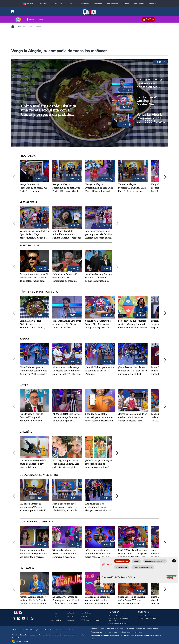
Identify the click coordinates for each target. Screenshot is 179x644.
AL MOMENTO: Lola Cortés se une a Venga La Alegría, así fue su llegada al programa (66, 417)
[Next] (165, 177)
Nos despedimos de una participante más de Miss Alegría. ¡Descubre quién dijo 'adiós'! (99, 235)
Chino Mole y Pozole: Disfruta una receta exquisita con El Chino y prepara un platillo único (49, 110)
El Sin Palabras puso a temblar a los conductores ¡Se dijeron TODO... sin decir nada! (34, 371)
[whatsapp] (32, 619)
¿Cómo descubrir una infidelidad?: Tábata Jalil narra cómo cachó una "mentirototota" (98, 554)
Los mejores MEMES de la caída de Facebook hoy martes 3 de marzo (33, 464)
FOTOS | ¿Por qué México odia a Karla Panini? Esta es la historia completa (66, 464)
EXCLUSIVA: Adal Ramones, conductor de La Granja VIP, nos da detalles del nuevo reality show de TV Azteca (133, 554)
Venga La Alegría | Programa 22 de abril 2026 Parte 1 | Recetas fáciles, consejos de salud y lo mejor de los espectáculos (132, 188)
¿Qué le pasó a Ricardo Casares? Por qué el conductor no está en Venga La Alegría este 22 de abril (34, 417)
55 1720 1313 (143, 618)
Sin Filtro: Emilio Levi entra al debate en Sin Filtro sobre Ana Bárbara (149, 83)
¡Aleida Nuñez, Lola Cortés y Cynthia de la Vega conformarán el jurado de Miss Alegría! (34, 235)
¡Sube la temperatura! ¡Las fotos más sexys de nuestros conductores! (99, 464)
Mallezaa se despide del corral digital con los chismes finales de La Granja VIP (98, 600)
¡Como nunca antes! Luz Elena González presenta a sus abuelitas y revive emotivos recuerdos (33, 554)
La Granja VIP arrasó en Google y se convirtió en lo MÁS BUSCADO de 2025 (66, 600)
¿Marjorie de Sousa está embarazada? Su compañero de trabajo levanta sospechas (65, 278)
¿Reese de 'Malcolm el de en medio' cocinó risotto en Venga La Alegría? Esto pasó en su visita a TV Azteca (133, 417)
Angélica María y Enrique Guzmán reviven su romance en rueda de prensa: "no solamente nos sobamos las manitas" (99, 278)
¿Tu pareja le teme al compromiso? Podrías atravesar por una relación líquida (34, 507)
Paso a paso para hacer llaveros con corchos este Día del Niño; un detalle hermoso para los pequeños (67, 507)
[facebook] (28, 619)
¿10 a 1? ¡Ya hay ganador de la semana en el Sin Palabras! (99, 371)
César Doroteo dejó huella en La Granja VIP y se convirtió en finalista (132, 600)
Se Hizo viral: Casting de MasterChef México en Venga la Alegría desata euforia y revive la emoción (150, 101)
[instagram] (19, 619)
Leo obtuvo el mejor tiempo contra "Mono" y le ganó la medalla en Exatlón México (133, 324)
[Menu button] (22, 12)
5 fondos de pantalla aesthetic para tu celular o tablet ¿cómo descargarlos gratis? (99, 417)
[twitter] (14, 619)
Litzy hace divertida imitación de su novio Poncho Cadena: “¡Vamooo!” (67, 234)
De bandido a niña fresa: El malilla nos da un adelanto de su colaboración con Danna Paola (34, 278)
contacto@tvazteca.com (148, 616)
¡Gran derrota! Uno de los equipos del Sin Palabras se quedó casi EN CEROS (132, 371)
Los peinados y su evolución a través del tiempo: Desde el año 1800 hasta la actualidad (99, 507)
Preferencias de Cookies (116, 629)
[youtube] (23, 619)
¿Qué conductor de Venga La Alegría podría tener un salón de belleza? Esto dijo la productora (66, 371)
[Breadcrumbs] (14, 27)
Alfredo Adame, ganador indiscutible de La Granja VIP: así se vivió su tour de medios (33, 600)
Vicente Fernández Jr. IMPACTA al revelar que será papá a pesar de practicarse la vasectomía (66, 554)
